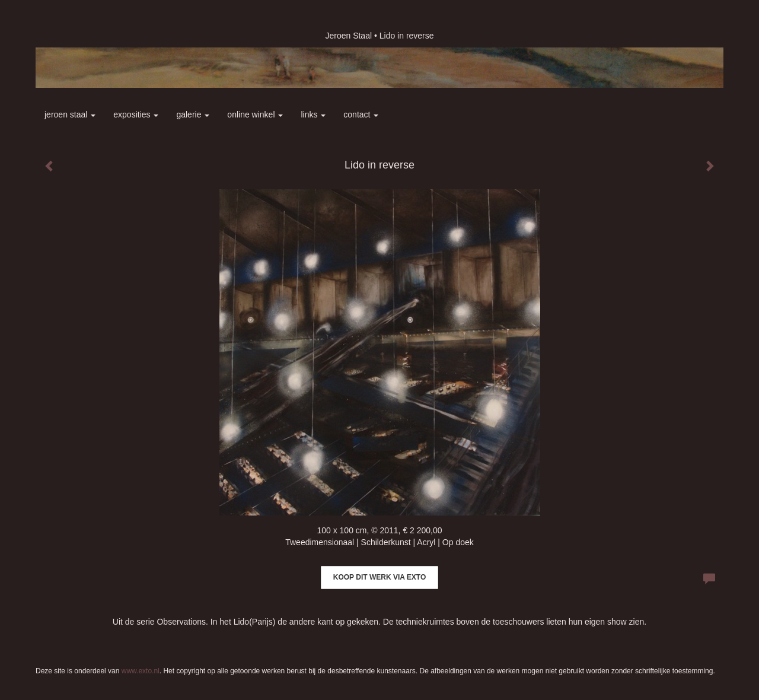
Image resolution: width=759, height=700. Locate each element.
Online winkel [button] (255, 114)
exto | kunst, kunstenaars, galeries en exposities (69, 36)
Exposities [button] (136, 114)
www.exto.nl (141, 671)
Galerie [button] (193, 114)
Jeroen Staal (348, 36)
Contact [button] (361, 114)
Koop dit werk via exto (379, 577)
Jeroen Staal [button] (70, 114)
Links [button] (313, 114)
